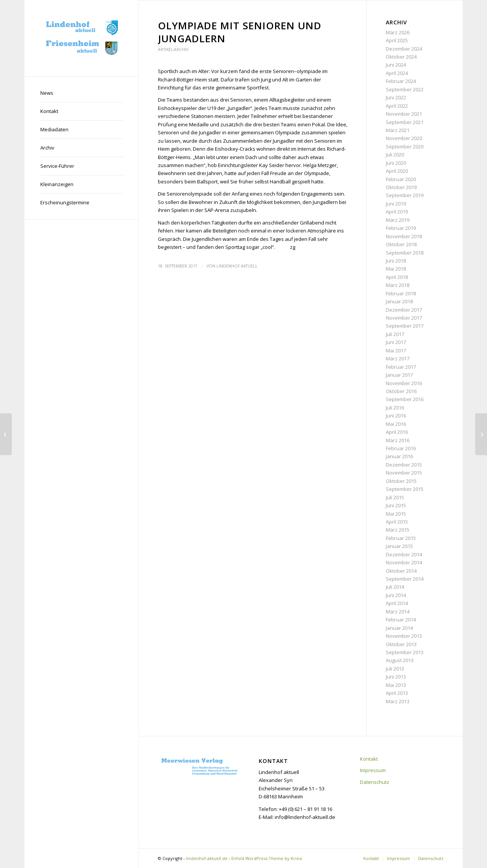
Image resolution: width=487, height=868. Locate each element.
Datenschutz (375, 782)
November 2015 (404, 473)
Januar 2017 (399, 375)
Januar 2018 (399, 301)
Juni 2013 (396, 677)
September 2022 (405, 89)
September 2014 (405, 579)
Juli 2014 (395, 587)
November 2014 (404, 562)
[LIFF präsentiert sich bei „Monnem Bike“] (6, 434)
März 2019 (398, 220)
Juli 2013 (395, 669)
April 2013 (397, 693)
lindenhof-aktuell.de (207, 858)
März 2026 (398, 32)
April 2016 (397, 432)
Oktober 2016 (401, 391)
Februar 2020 (401, 179)
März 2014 (398, 612)
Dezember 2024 (404, 49)
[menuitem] (81, 93)
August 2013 (400, 660)
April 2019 (397, 212)
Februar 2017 (401, 367)
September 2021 (405, 122)
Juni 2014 (396, 595)
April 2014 (397, 603)
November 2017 (404, 318)
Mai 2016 (396, 424)
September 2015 (405, 489)
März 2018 (398, 285)
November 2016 (404, 383)
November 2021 (404, 114)
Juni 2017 (396, 342)
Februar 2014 (401, 620)
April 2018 (397, 277)
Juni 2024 (396, 65)
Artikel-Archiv (173, 49)
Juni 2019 (396, 204)
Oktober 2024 (401, 57)
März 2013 (398, 701)
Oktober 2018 (401, 244)
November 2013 (404, 636)
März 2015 (398, 530)
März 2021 (398, 130)
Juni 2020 (396, 163)
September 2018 (405, 253)
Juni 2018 (396, 261)
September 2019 (405, 195)
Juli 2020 (395, 154)
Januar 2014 (399, 628)
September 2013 (405, 652)
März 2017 (398, 358)
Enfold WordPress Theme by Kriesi (267, 858)
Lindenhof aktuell (237, 266)
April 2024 (397, 73)
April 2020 (397, 171)
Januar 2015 (399, 546)
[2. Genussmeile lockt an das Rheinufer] (481, 434)
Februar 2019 (401, 228)
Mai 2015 (396, 514)
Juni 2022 (396, 97)
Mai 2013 (396, 685)
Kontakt (369, 759)
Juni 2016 (396, 416)
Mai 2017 (396, 350)
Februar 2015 (401, 538)
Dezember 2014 (404, 554)
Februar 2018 (401, 293)
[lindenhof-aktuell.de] (81, 38)
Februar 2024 (401, 81)
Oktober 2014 (401, 571)
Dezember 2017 (404, 310)
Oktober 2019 (401, 187)
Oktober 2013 (401, 644)
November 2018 (404, 236)
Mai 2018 (396, 269)
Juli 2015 (395, 497)
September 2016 (405, 399)
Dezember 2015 (404, 465)
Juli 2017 (395, 334)
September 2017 (405, 326)
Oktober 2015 (401, 481)
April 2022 (397, 106)
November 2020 (404, 138)
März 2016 (398, 440)
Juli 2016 (395, 408)
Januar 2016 (399, 456)
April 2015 (397, 522)
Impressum (373, 770)
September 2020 (405, 147)
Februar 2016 (401, 448)
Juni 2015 (396, 505)
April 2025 (397, 40)
